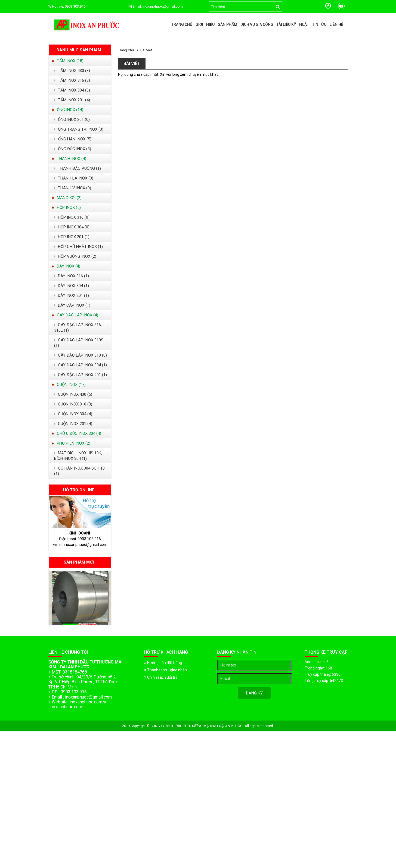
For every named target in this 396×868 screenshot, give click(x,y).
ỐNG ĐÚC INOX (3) (73, 149)
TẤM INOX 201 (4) (72, 100)
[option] (80, 598)
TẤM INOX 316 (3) (72, 80)
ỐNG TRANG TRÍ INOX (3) (79, 129)
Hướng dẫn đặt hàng (163, 663)
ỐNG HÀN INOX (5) (73, 139)
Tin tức (319, 24)
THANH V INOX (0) (73, 188)
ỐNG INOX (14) (67, 110)
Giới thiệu (205, 24)
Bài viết (146, 50)
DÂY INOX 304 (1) (72, 286)
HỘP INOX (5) (66, 207)
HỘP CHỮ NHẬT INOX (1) (78, 247)
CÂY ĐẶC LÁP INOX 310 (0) (81, 355)
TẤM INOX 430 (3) (72, 71)
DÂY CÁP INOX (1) (72, 305)
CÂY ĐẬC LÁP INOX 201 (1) (81, 375)
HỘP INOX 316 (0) (72, 217)
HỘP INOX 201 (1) (72, 237)
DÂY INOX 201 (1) (72, 295)
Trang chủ (182, 24)
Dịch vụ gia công (257, 24)
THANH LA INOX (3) (74, 178)
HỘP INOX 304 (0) (72, 227)
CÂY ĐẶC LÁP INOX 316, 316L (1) (78, 328)
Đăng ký (254, 693)
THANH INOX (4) (69, 159)
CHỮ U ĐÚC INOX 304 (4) (76, 433)
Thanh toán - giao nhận (165, 670)
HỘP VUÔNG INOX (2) (75, 256)
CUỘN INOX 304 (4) (73, 414)
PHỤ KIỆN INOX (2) (71, 443)
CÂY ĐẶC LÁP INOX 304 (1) (81, 365)
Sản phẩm (228, 24)
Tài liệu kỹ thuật (293, 24)
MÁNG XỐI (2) (66, 198)
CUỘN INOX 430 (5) (73, 394)
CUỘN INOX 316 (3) (73, 404)
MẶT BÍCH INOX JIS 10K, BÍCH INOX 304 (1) (78, 456)
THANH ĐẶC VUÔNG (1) (78, 168)
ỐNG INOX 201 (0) (72, 119)
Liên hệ (336, 24)
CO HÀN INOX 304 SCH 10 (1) (79, 471)
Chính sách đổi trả (161, 677)
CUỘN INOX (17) (69, 385)
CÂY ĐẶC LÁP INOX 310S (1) (79, 343)
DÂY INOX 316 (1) (72, 276)
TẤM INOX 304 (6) (72, 90)
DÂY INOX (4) (66, 266)
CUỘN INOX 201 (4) (73, 424)
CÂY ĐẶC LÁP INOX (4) (75, 315)
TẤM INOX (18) (67, 61)
